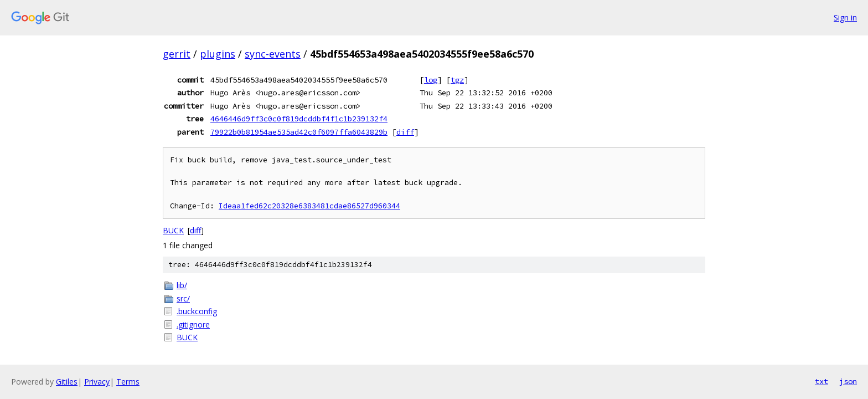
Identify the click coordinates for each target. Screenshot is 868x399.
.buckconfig (197, 311)
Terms (128, 382)
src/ (183, 298)
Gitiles (67, 382)
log (431, 80)
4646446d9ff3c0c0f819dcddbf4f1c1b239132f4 (299, 119)
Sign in (845, 17)
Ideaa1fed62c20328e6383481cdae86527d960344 (309, 206)
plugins (218, 54)
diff (405, 132)
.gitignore (193, 324)
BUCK (173, 230)
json (848, 381)
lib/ (182, 285)
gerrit (177, 54)
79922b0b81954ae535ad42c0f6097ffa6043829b (299, 132)
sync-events (273, 54)
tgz (457, 80)
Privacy (97, 382)
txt (821, 381)
